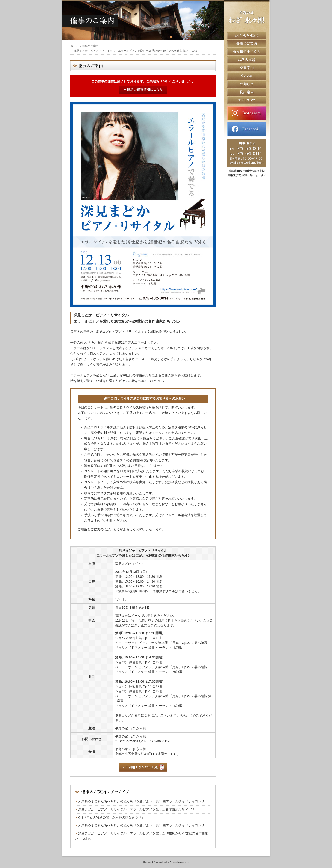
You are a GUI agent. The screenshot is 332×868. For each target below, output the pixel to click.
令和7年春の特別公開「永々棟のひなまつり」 (111, 817)
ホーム (74, 46)
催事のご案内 (90, 46)
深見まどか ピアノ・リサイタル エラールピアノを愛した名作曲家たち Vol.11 (136, 809)
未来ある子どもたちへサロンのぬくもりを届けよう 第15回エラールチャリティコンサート (145, 825)
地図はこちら (167, 754)
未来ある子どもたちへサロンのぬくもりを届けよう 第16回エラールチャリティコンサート (145, 801)
